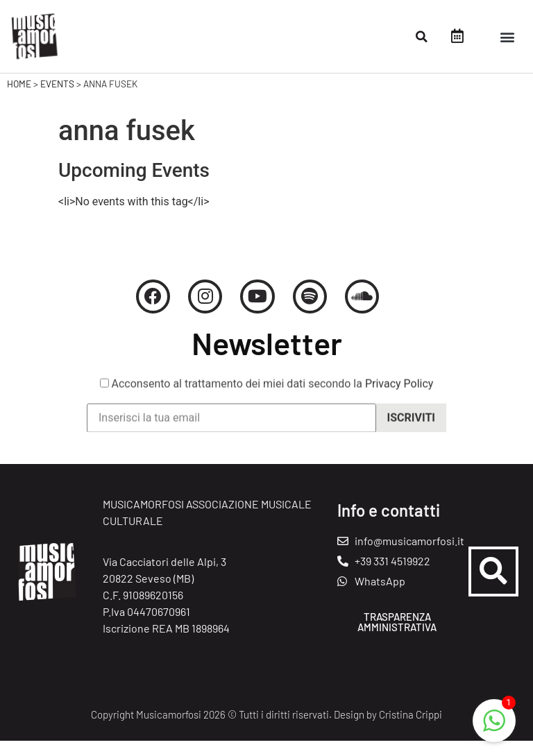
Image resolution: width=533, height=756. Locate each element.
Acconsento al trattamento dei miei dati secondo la (267, 409)
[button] (422, 37)
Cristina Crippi (411, 730)
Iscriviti (411, 442)
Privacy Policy (399, 409)
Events (57, 98)
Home (19, 98)
